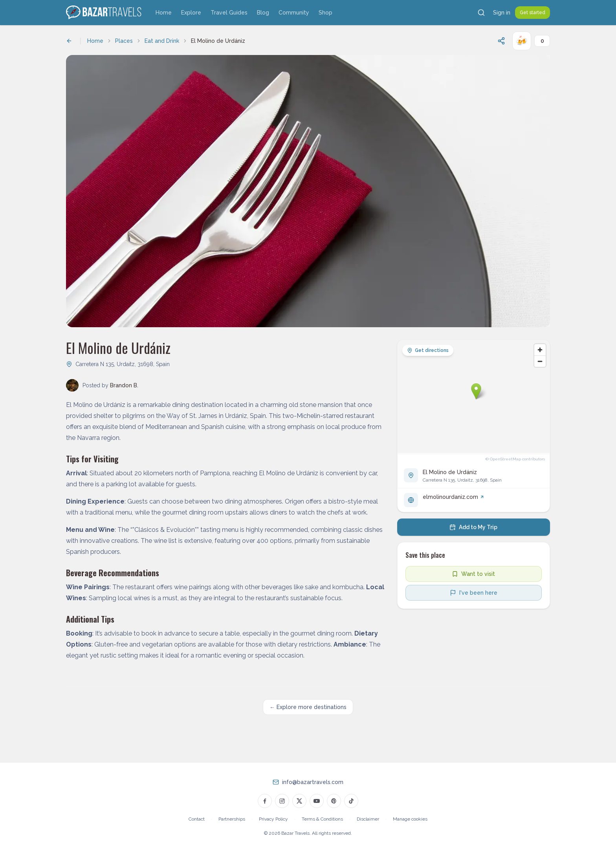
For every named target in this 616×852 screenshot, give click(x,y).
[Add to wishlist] (474, 574)
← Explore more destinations (308, 707)
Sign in (502, 13)
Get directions (428, 350)
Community (294, 13)
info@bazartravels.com (313, 782)
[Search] (481, 13)
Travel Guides (229, 13)
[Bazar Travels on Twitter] (299, 801)
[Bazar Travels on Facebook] (265, 801)
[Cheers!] (522, 41)
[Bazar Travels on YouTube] (317, 801)
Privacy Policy (273, 819)
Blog (263, 13)
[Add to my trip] (474, 527)
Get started (533, 13)
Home (164, 13)
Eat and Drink (162, 41)
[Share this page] (501, 41)
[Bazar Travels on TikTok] (351, 801)
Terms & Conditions (322, 819)
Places (124, 41)
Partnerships (232, 819)
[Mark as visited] (474, 593)
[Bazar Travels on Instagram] (282, 801)
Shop (325, 13)
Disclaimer (368, 819)
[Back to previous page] (69, 41)
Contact (197, 819)
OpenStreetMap (505, 459)
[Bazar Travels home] (104, 13)
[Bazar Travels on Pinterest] (334, 801)
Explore (191, 13)
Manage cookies (410, 819)
